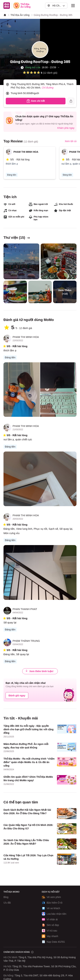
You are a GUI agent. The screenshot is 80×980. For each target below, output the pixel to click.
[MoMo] (5, 15)
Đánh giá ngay (17, 696)
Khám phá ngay (66, 128)
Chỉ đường (48, 88)
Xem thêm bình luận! (39, 671)
